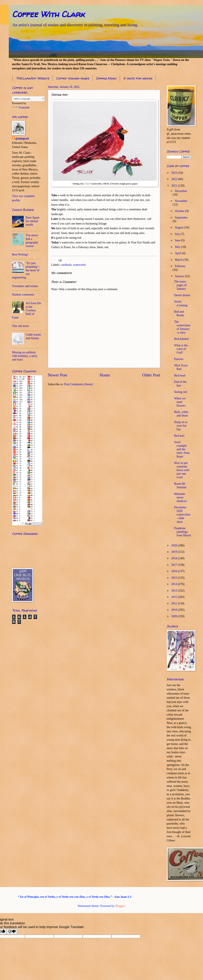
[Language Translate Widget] (28, 99)
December (181, 191)
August (180, 227)
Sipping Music (106, 78)
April (178, 253)
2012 (175, 597)
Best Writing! (20, 254)
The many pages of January (180, 285)
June (178, 240)
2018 (175, 558)
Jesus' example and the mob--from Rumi (182, 449)
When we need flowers (180, 402)
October (180, 211)
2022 (175, 179)
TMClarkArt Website (33, 78)
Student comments (23, 295)
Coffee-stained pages (73, 78)
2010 (175, 610)
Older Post (151, 375)
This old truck (20, 326)
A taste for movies (138, 78)
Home (105, 375)
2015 (175, 578)
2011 (175, 603)
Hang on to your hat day (181, 426)
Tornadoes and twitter (25, 286)
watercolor (80, 265)
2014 (175, 584)
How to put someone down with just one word (182, 470)
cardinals (66, 265)
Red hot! (179, 436)
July (178, 234)
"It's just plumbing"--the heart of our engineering (26, 270)
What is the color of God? (181, 349)
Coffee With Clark (48, 14)
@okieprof (22, 139)
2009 (175, 616)
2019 (175, 552)
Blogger (120, 906)
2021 (175, 186)
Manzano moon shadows (180, 497)
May (178, 247)
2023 (175, 173)
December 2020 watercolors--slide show (182, 515)
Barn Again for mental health (33, 221)
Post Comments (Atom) (79, 384)
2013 (175, 591)
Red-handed (181, 339)
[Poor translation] (12, 932)
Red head (180, 375)
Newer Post (58, 375)
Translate (21, 107)
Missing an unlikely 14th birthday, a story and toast (25, 356)
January (180, 276)
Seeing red (180, 392)
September (181, 218)
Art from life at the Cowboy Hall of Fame (27, 310)
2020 (175, 545)
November (181, 201)
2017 (175, 565)
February (180, 266)
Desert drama (182, 295)
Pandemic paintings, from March (182, 532)
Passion (179, 359)
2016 (175, 571)
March (179, 260)
